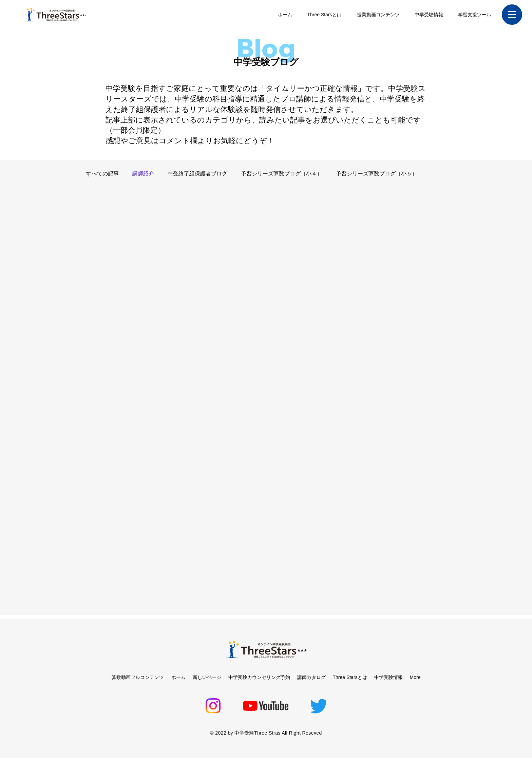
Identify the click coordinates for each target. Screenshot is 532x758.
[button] (512, 15)
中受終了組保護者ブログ (197, 174)
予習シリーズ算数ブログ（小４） (282, 174)
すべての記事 (102, 174)
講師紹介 (143, 174)
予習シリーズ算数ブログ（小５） (377, 174)
